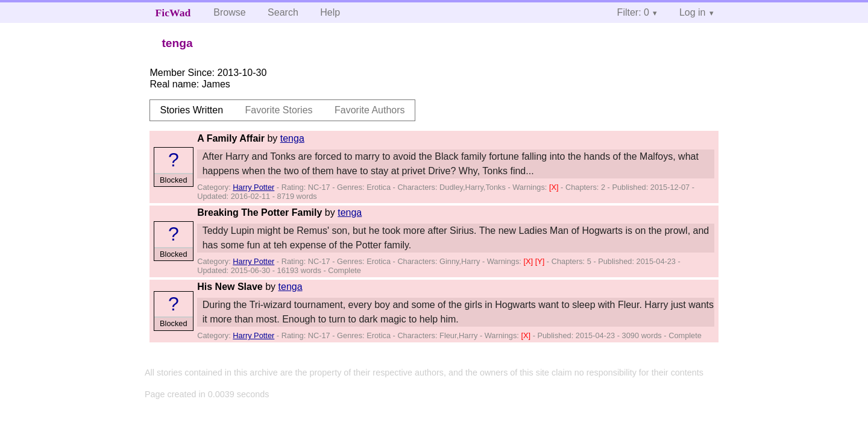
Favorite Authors (370, 110)
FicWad (173, 13)
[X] (555, 187)
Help (330, 12)
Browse (229, 12)
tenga (292, 138)
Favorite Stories (279, 110)
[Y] (541, 261)
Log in (693, 12)
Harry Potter (253, 187)
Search (283, 12)
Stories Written (191, 110)
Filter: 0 (633, 12)
